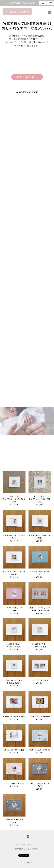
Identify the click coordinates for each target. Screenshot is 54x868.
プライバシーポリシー (26, 845)
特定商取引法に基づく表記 (26, 849)
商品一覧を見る (27, 77)
